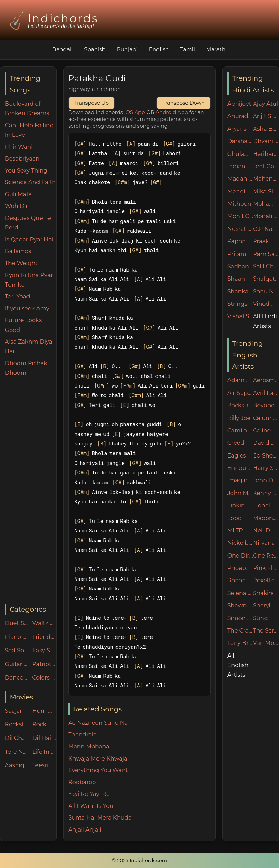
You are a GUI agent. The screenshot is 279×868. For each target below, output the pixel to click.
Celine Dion (266, 430)
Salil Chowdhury (266, 266)
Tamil (188, 49)
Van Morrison (266, 643)
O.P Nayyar (266, 229)
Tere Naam (17, 752)
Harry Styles (266, 468)
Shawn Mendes (240, 605)
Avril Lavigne (266, 393)
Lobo (235, 518)
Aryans (237, 129)
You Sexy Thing (26, 171)
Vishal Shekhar (240, 316)
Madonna (266, 518)
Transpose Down (184, 103)
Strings (238, 304)
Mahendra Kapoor (266, 179)
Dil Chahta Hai (17, 738)
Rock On (44, 724)
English (159, 49)
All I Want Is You (91, 806)
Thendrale (82, 735)
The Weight (21, 263)
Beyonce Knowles (266, 405)
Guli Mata (18, 194)
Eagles (237, 456)
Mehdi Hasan (240, 191)
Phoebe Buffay (240, 568)
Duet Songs (17, 623)
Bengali (63, 49)
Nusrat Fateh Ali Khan (240, 229)
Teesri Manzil (44, 765)
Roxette (264, 580)
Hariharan (266, 154)
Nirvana (264, 543)
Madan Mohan (240, 179)
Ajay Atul (265, 104)
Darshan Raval (240, 141)
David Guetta (266, 443)
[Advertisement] (31, 491)
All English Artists (238, 665)
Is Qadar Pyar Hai (29, 240)
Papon (237, 241)
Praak (261, 241)
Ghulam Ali (240, 154)
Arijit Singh (266, 116)
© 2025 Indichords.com (139, 860)
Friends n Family (44, 637)
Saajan (14, 711)
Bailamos (18, 251)
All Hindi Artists (265, 321)
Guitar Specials (17, 664)
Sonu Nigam (266, 292)
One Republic (266, 556)
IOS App (135, 112)
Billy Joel (240, 418)
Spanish (95, 49)
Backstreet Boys (240, 405)
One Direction (240, 556)
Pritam (237, 254)
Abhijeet (239, 104)
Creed (236, 443)
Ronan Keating (240, 580)
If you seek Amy (27, 308)
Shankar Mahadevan (240, 292)
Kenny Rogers (266, 493)
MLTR (235, 531)
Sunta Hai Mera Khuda (100, 818)
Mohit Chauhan (240, 216)
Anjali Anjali (85, 830)
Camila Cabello (240, 430)
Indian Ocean (240, 166)
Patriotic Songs (44, 664)
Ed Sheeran (266, 456)
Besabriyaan (22, 159)
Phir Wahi (19, 147)
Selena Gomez (240, 593)
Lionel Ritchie (266, 505)
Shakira (263, 593)
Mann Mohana (89, 747)
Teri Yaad (18, 296)
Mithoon (239, 204)
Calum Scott (266, 418)
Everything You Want (98, 770)
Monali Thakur (266, 216)
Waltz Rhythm (44, 623)
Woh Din (17, 206)
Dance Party (17, 678)
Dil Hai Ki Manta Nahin (44, 738)
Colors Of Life (44, 678)
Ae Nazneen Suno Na (98, 723)
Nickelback (240, 543)
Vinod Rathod (266, 304)
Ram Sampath (266, 254)
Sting (260, 618)
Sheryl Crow (266, 605)
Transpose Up (91, 103)
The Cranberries (240, 631)
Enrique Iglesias (240, 468)
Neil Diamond (266, 531)
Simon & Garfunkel (240, 618)
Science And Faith (30, 182)
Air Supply (240, 393)
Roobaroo (82, 782)
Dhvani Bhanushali (266, 141)
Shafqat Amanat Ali (266, 279)
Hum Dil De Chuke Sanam (44, 711)
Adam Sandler (240, 380)
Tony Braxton (240, 643)
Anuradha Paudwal (240, 116)
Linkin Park (240, 505)
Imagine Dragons (240, 480)
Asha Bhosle (266, 129)
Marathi (216, 49)
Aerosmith (266, 380)
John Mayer (240, 493)
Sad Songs (17, 650)
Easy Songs (44, 650)
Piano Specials (17, 637)
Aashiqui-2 (17, 765)
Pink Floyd (266, 568)
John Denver (266, 480)
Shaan (236, 279)
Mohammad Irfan (266, 204)
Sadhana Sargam (240, 266)
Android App (172, 112)
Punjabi (127, 49)
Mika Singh (266, 191)
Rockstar (17, 724)
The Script (266, 631)
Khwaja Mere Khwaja (98, 759)
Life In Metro (44, 752)
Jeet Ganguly (266, 166)
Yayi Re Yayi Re (89, 794)
